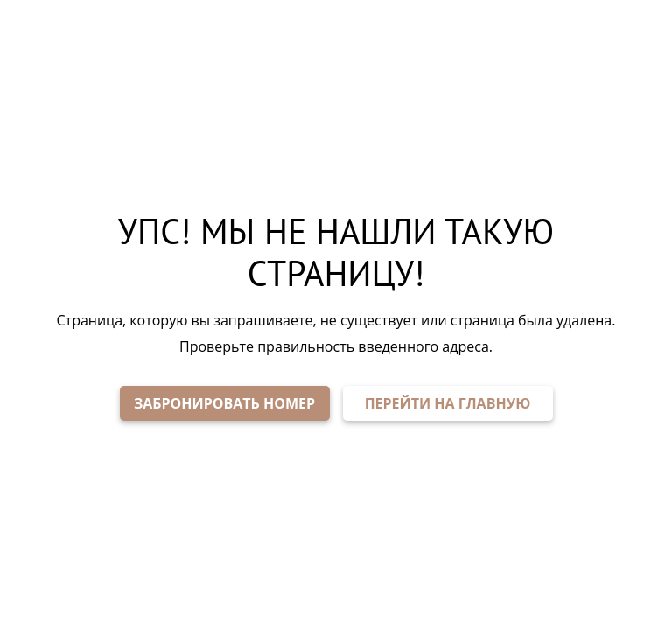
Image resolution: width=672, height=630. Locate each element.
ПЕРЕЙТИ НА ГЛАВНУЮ (448, 403)
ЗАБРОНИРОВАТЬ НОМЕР (224, 403)
